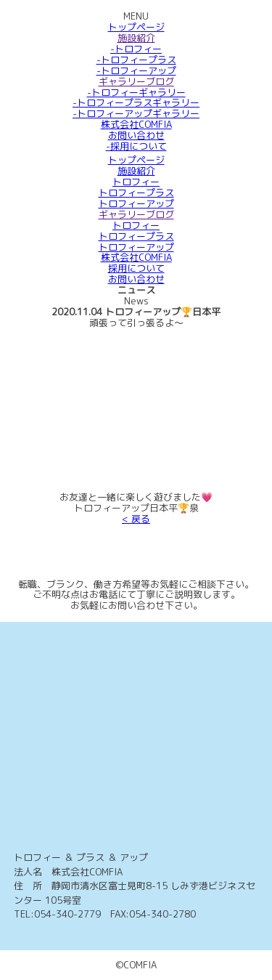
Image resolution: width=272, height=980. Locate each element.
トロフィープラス (136, 193)
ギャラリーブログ (136, 81)
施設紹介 (136, 38)
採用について (136, 268)
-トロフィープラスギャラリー (136, 102)
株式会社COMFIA (136, 124)
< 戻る (136, 519)
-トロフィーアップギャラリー (136, 113)
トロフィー (136, 182)
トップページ (136, 27)
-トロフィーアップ (136, 70)
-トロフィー (136, 49)
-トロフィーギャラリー (136, 92)
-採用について (136, 146)
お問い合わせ (136, 135)
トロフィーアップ (136, 203)
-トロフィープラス (136, 60)
